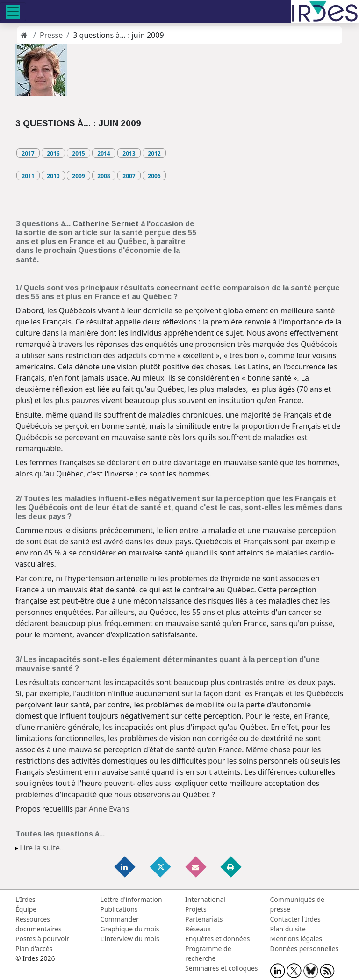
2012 (154, 154)
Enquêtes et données (217, 939)
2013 (129, 154)
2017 (28, 154)
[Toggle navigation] (13, 12)
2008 (104, 176)
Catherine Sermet (106, 224)
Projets (196, 909)
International (205, 899)
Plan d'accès (34, 948)
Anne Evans (109, 809)
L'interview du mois (130, 939)
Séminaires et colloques (221, 968)
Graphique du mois (130, 929)
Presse (51, 35)
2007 (129, 176)
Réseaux (198, 929)
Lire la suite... (43, 848)
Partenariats (204, 919)
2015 (78, 154)
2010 (53, 176)
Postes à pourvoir (42, 939)
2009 (78, 176)
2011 (28, 176)
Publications (119, 909)
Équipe (26, 909)
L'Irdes (25, 899)
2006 (154, 176)
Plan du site (288, 929)
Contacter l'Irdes (295, 919)
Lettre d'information (131, 899)
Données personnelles (305, 948)
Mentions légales (296, 939)
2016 (53, 154)
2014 (104, 154)
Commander (120, 919)
